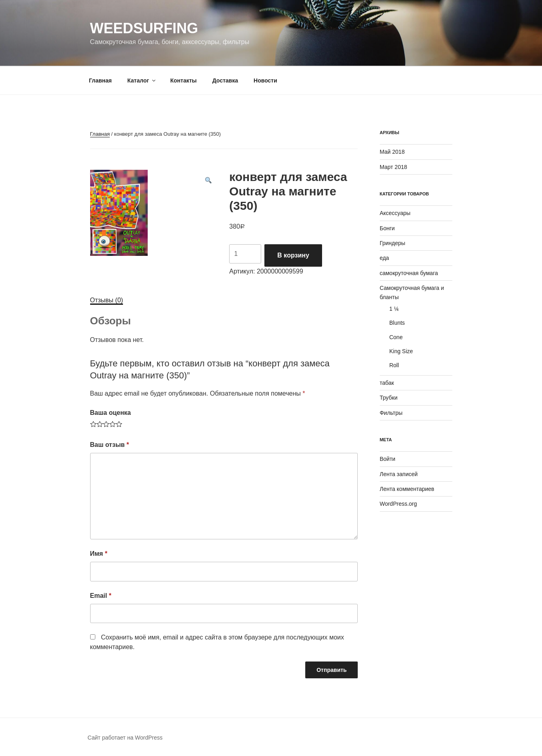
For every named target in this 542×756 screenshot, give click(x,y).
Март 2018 (394, 167)
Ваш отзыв (110, 445)
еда (384, 258)
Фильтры (391, 413)
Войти (388, 459)
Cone (396, 337)
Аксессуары (395, 213)
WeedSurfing (144, 28)
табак (387, 383)
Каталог (142, 80)
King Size (401, 351)
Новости (265, 80)
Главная (100, 80)
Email (101, 596)
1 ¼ (394, 309)
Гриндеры (393, 243)
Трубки (389, 398)
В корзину (293, 255)
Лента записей (399, 474)
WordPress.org (398, 504)
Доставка (225, 80)
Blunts (397, 323)
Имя (99, 554)
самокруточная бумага (409, 273)
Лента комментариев (407, 489)
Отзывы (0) (107, 300)
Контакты (183, 80)
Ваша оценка (111, 413)
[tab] (107, 300)
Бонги (387, 228)
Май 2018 (392, 152)
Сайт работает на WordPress (125, 738)
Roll (394, 365)
